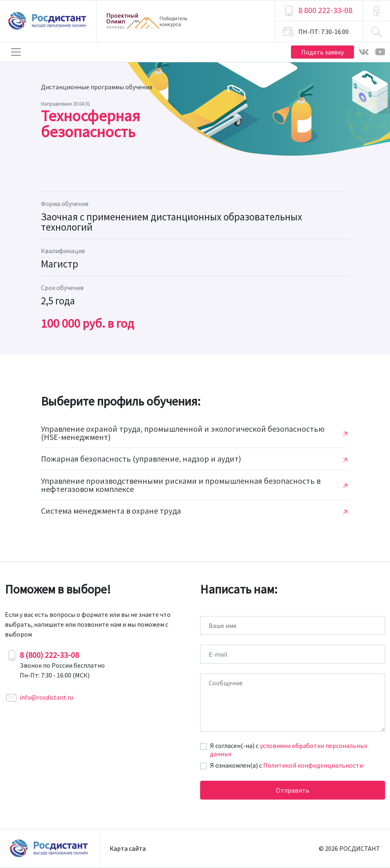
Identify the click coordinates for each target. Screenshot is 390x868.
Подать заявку (322, 52)
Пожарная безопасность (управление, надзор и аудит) (141, 459)
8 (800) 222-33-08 (49, 655)
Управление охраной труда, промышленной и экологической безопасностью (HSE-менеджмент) (183, 433)
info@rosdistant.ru (46, 697)
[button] (376, 11)
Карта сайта (128, 848)
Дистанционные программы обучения (97, 87)
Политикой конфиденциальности (313, 765)
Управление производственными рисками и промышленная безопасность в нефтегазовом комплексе (181, 485)
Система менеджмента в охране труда (111, 511)
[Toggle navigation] (16, 52)
